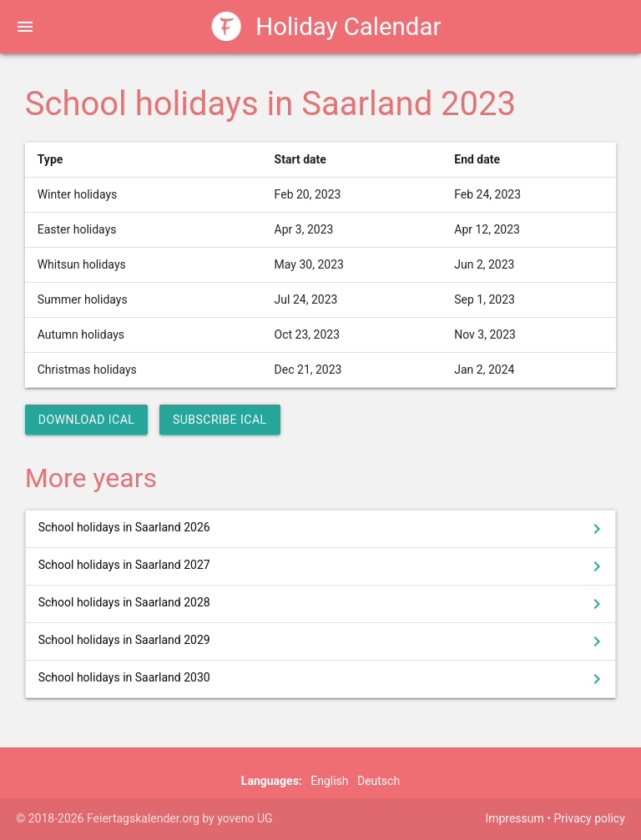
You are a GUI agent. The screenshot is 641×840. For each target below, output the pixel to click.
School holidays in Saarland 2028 (323, 604)
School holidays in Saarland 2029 (323, 641)
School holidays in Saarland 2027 (323, 566)
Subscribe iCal (220, 420)
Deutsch (379, 781)
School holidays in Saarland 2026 (323, 529)
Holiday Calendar (327, 26)
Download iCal (87, 420)
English (329, 781)
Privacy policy (589, 818)
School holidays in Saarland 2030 (323, 679)
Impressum (514, 818)
